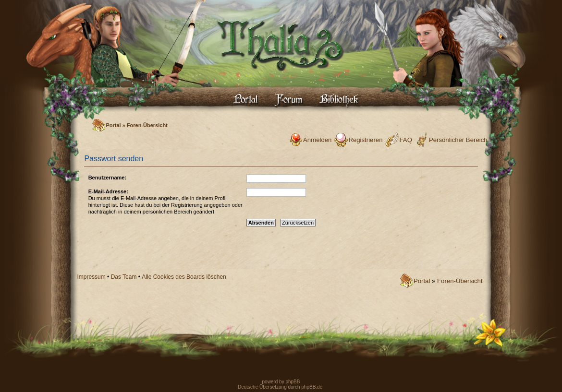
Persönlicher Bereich (458, 140)
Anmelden (317, 140)
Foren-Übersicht (147, 125)
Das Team (124, 277)
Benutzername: (107, 178)
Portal (113, 125)
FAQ (406, 140)
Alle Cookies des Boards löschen (184, 277)
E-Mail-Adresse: (108, 191)
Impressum (91, 277)
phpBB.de (312, 387)
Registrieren (365, 140)
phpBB (292, 382)
